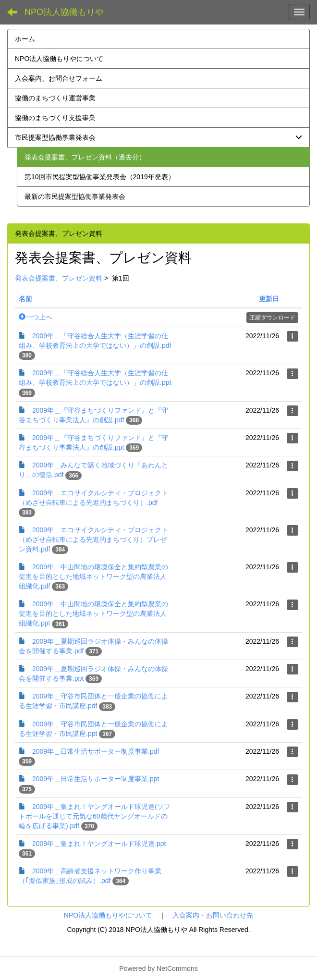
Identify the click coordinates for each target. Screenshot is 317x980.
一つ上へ (36, 317)
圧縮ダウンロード (272, 318)
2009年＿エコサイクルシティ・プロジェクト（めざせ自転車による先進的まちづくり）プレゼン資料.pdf (93, 539)
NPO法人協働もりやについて (108, 915)
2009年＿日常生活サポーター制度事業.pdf (96, 751)
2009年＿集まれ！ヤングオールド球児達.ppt (99, 844)
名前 (25, 299)
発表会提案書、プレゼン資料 (59, 278)
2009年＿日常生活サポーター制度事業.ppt (96, 779)
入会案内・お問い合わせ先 (213, 915)
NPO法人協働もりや (64, 12)
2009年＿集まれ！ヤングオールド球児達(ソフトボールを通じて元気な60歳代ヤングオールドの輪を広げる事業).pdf (95, 816)
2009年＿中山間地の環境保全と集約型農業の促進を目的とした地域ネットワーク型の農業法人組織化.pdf (93, 576)
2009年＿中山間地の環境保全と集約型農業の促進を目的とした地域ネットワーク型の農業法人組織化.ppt (93, 613)
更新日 (269, 299)
